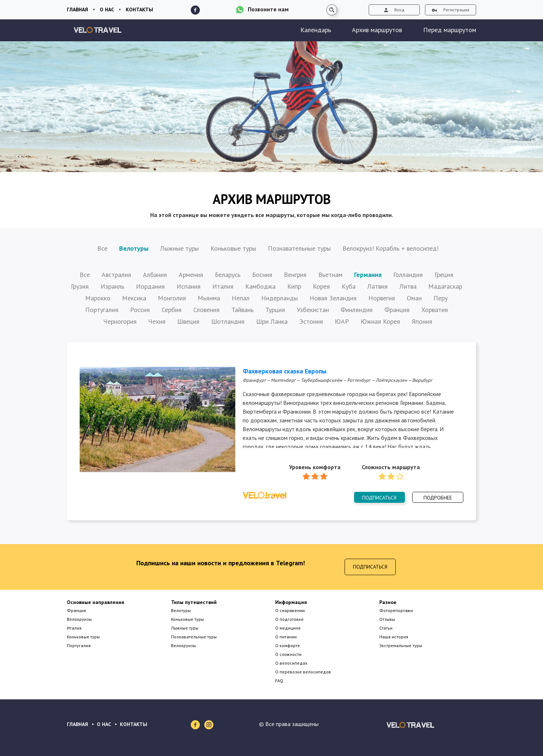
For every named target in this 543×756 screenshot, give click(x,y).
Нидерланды (280, 298)
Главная (77, 10)
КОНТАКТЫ (134, 724)
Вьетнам (330, 275)
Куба (349, 286)
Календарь (316, 30)
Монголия (172, 298)
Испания (189, 286)
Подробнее (438, 498)
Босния (262, 275)
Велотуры (134, 248)
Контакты (139, 10)
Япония (422, 321)
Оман (414, 298)
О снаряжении (290, 610)
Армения (191, 275)
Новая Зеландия (333, 298)
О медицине (288, 628)
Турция (275, 310)
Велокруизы (79, 619)
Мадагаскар (445, 286)
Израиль (112, 286)
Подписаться (379, 498)
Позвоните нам (268, 9)
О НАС (104, 724)
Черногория (120, 321)
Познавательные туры (299, 248)
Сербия (172, 310)
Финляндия (357, 310)
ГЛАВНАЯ (77, 724)
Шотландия (228, 321)
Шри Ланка (272, 321)
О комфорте (288, 645)
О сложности (288, 654)
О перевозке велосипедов (303, 672)
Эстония (311, 321)
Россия (140, 310)
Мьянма (209, 298)
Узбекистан (313, 310)
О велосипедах (291, 663)
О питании (286, 637)
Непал (241, 298)
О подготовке (289, 619)
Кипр (294, 286)
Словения (206, 310)
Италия (223, 286)
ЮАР (342, 321)
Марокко (98, 298)
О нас (107, 10)
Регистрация (451, 10)
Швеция (188, 321)
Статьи (386, 628)
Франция (397, 310)
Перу (441, 298)
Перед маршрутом (450, 30)
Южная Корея (380, 321)
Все (102, 248)
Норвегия (382, 298)
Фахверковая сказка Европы (284, 371)
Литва (408, 286)
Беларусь (228, 275)
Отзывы (387, 619)
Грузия (80, 286)
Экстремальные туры (401, 645)
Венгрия (295, 275)
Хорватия (435, 310)
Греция (444, 275)
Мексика (134, 298)
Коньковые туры (233, 248)
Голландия (408, 275)
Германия (368, 275)
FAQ (279, 681)
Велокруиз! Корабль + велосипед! (390, 248)
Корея (321, 286)
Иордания (150, 286)
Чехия (157, 321)
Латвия (377, 286)
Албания (155, 275)
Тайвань (242, 310)
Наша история (394, 637)
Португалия (102, 310)
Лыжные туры (179, 248)
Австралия (116, 275)
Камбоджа (260, 286)
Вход (394, 10)
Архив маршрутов (377, 30)
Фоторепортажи (396, 610)
